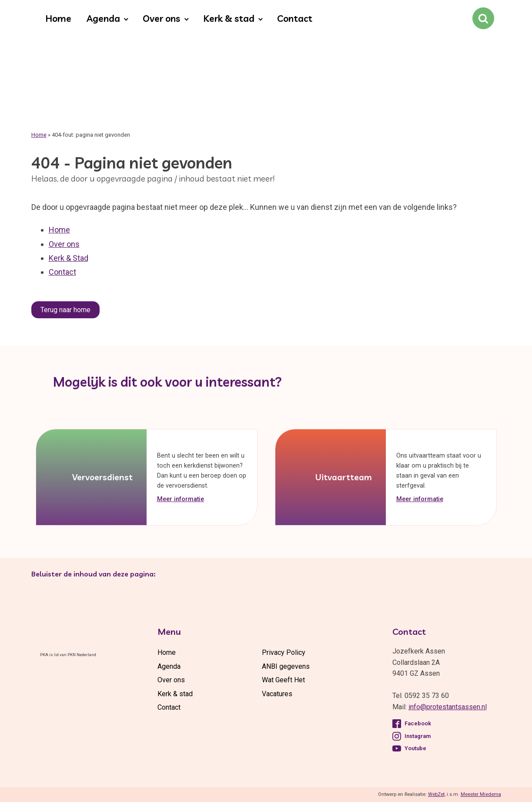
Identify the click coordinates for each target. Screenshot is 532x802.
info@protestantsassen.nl (448, 707)
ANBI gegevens (286, 666)
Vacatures (277, 694)
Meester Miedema (481, 794)
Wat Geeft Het (283, 680)
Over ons (161, 18)
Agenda (103, 18)
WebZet (436, 794)
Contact (295, 18)
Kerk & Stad (69, 258)
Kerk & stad (229, 18)
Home (58, 18)
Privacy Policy (284, 652)
